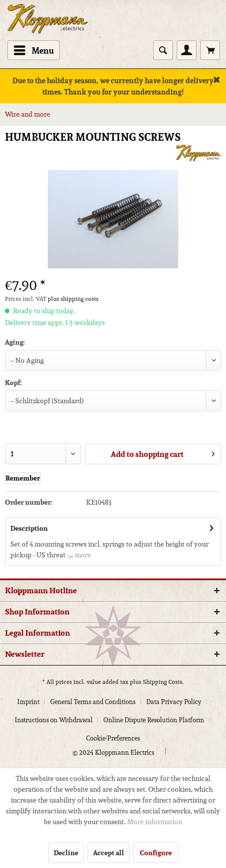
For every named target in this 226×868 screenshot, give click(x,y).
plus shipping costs (73, 299)
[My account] (187, 50)
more (82, 555)
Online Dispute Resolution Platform (154, 720)
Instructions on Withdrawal (54, 720)
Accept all (109, 853)
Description (29, 528)
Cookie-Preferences (113, 738)
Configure (156, 853)
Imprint (28, 702)
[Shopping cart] (210, 50)
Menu (34, 50)
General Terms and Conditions (93, 702)
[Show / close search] (163, 50)
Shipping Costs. (163, 682)
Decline (66, 853)
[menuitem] (33, 50)
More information (155, 822)
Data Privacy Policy (174, 702)
